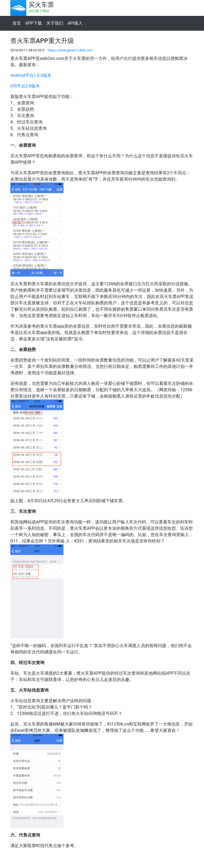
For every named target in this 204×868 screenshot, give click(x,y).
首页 (17, 23)
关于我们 (55, 23)
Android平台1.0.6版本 (31, 75)
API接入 (75, 23)
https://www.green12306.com (70, 50)
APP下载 (34, 23)
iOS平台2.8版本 (25, 86)
